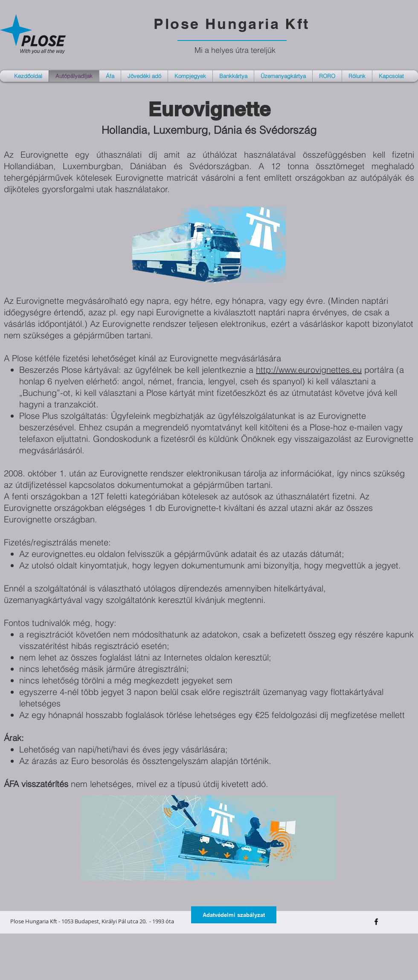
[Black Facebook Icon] (376, 922)
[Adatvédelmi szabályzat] (234, 915)
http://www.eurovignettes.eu (309, 370)
